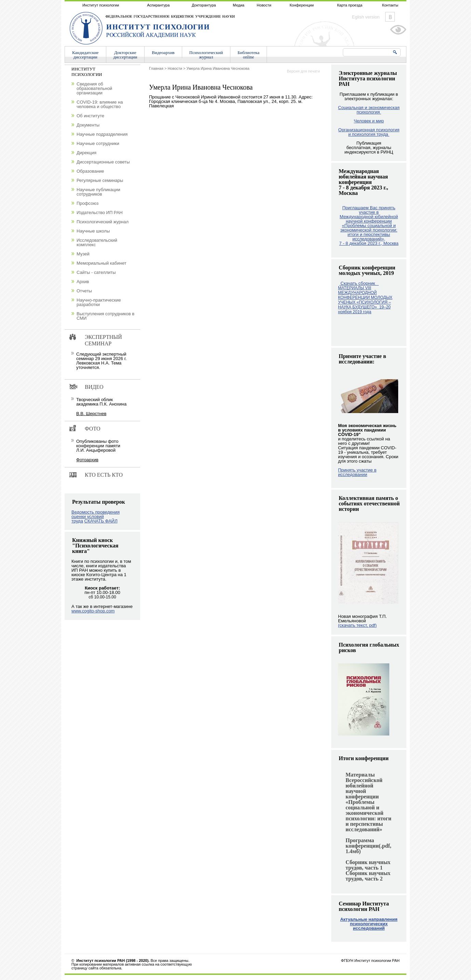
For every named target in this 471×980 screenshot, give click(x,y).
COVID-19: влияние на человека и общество (100, 104)
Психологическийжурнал (206, 55)
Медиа (239, 5)
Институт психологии (101, 5)
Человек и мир (369, 121)
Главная (156, 68)
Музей (83, 254)
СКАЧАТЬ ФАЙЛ (101, 521)
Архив (83, 282)
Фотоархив (87, 460)
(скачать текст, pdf (357, 625)
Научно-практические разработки (99, 302)
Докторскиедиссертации (125, 55)
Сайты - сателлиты (96, 272)
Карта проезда (350, 5)
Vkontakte (390, 17)
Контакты (390, 5)
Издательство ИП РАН (100, 213)
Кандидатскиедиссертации (85, 55)
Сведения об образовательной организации (94, 88)
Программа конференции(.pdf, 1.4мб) (368, 846)
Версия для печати (303, 71)
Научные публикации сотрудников (98, 192)
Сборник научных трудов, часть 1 (368, 865)
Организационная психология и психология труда (369, 132)
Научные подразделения (102, 134)
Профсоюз (88, 203)
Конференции (302, 5)
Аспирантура (158, 5)
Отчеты (84, 291)
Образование (90, 171)
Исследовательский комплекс (97, 242)
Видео (94, 387)
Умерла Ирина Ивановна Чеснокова (218, 68)
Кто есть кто (104, 475)
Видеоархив (163, 52)
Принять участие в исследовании (357, 472)
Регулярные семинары (100, 180)
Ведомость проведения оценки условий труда (96, 517)
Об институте (90, 116)
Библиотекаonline (248, 55)
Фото (93, 429)
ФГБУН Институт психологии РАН (370, 961)
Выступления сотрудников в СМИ (105, 316)
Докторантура (204, 5)
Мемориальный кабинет (102, 263)
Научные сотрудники (98, 143)
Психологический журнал (103, 222)
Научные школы (93, 231)
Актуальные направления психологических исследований (369, 924)
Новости (264, 5)
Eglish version (366, 17)
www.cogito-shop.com (93, 611)
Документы (88, 125)
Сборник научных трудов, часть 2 (368, 876)
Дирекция (86, 153)
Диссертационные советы (103, 162)
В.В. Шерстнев (91, 414)
